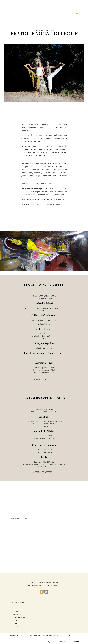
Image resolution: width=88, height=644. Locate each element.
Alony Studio (74, 642)
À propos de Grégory (43, 472)
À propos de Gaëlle (43, 379)
